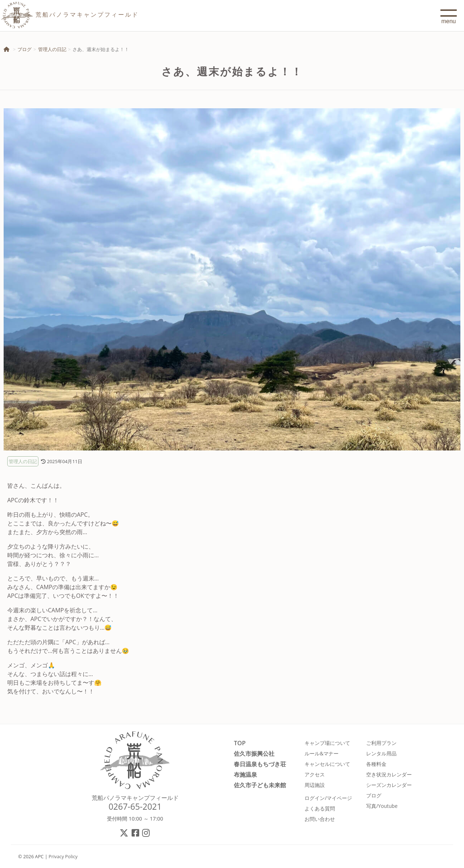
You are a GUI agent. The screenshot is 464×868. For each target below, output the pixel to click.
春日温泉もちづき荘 (260, 764)
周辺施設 (315, 785)
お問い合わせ (320, 819)
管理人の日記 (52, 49)
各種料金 (376, 764)
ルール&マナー (322, 753)
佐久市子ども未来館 (260, 785)
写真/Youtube (382, 806)
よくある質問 (320, 808)
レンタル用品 (381, 753)
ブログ (24, 49)
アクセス (315, 774)
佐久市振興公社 (254, 753)
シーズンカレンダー (389, 785)
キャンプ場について (327, 743)
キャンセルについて (327, 764)
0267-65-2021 (135, 806)
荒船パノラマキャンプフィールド (135, 798)
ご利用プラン (381, 743)
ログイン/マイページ (328, 798)
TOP (240, 743)
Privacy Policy (63, 856)
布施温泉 (245, 774)
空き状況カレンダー (389, 774)
